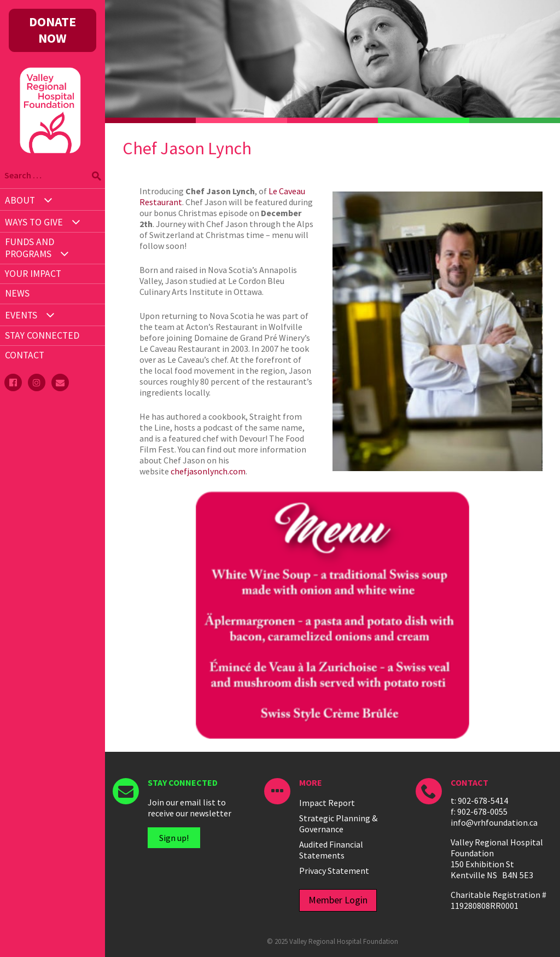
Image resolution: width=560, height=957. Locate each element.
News (17, 293)
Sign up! (174, 838)
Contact (25, 355)
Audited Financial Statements (331, 850)
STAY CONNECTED (42, 335)
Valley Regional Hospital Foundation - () (51, 93)
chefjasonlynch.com (208, 471)
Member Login (338, 900)
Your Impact (33, 274)
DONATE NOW (52, 30)
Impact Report (327, 803)
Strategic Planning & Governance (338, 823)
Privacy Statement (334, 871)
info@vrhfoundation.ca (494, 822)
